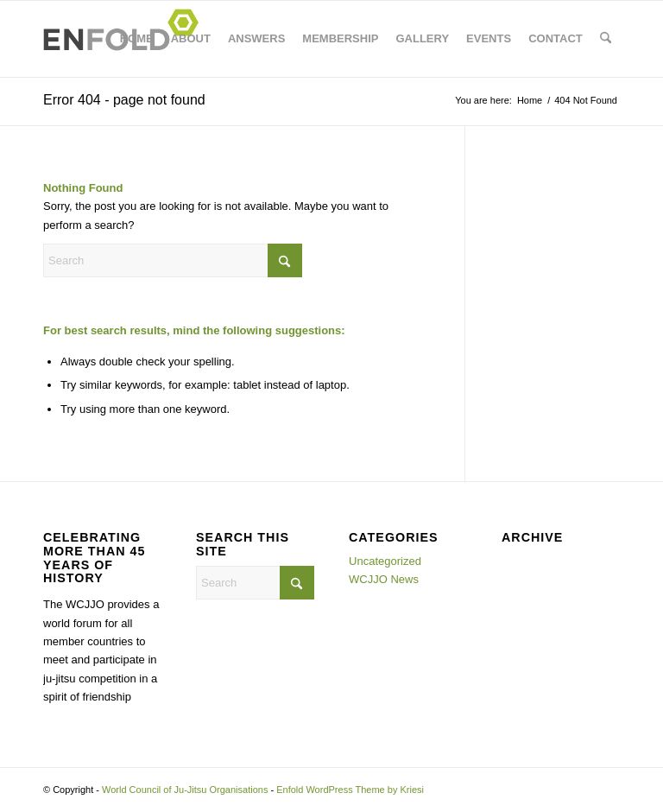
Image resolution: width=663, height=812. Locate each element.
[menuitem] (137, 39)
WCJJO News (384, 579)
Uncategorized (385, 561)
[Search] (606, 39)
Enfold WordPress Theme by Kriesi (350, 790)
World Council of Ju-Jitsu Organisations (185, 790)
